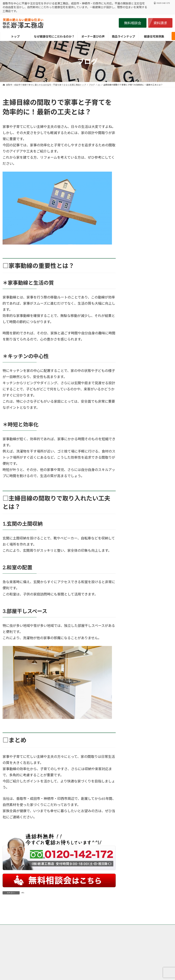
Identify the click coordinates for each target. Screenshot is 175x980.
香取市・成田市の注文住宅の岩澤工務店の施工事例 (29, 949)
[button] (133, 23)
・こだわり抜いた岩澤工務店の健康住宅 (144, 976)
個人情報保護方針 (68, 949)
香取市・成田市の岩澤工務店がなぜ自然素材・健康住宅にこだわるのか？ (52, 947)
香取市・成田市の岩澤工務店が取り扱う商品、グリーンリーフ (122, 947)
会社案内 (87, 949)
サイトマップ (104, 949)
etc (23, 892)
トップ (9, 947)
